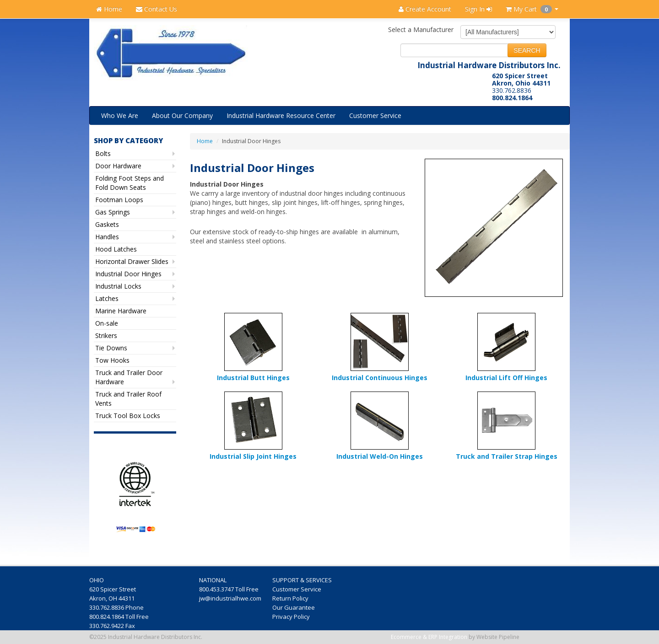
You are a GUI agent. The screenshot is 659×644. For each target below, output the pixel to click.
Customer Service (375, 115)
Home (109, 9)
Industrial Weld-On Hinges (380, 456)
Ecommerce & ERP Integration (429, 637)
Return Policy (291, 598)
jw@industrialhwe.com (230, 598)
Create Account (425, 9)
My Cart (532, 9)
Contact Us (157, 9)
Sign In (478, 9)
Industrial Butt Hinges (253, 378)
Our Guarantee (294, 607)
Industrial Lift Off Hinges (506, 378)
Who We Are (120, 115)
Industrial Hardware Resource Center (281, 115)
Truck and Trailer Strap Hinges (507, 456)
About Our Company (182, 115)
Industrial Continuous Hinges (380, 378)
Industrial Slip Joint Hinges (253, 456)
